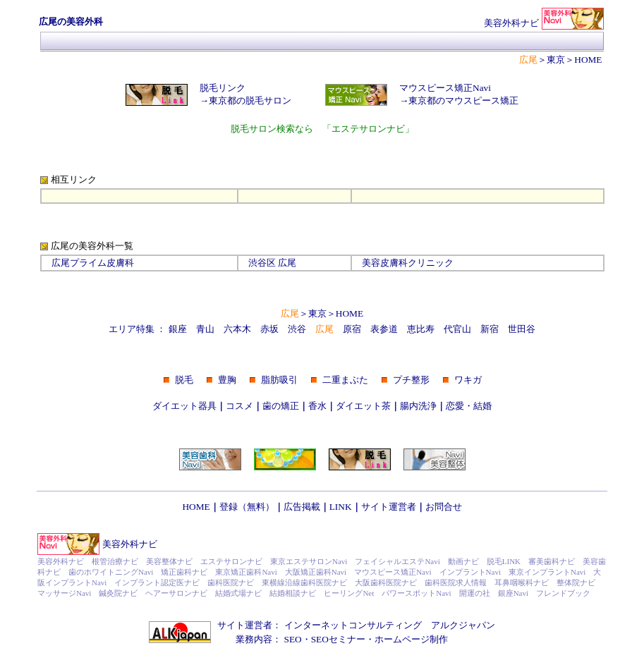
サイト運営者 (389, 507)
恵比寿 (421, 329)
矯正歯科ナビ (184, 572)
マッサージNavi (64, 593)
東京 (556, 60)
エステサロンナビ (231, 561)
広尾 (287, 263)
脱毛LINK (504, 561)
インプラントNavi (470, 572)
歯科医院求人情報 (456, 582)
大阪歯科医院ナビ (386, 582)
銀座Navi (513, 593)
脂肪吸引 (279, 380)
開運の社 (475, 593)
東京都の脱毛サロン (250, 100)
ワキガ (468, 380)
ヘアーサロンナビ (176, 593)
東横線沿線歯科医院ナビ (304, 582)
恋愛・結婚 (469, 406)
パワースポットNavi (416, 593)
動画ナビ (463, 561)
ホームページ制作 (411, 639)
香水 (317, 406)
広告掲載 (302, 507)
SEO (293, 639)
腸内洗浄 (418, 406)
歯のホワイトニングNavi (111, 572)
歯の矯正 (281, 406)
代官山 (457, 329)
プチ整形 (411, 380)
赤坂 (269, 329)
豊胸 (227, 380)
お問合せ (444, 507)
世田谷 (522, 329)
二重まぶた (345, 380)
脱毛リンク (223, 88)
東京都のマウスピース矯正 (463, 100)
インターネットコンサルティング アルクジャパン (390, 625)
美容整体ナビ (169, 561)
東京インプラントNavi (547, 572)
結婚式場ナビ (238, 593)
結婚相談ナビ (293, 593)
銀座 (178, 329)
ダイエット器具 (184, 406)
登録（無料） (247, 507)
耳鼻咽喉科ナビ (522, 582)
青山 (205, 329)
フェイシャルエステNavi (397, 561)
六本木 (237, 329)
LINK (341, 507)
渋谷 (297, 329)
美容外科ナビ (130, 544)
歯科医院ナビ (231, 582)
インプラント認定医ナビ (157, 582)
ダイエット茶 (363, 406)
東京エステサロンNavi (309, 561)
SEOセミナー (338, 639)
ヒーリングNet (349, 593)
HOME (588, 60)
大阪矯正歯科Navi (316, 572)
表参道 (384, 329)
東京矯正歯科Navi (246, 572)
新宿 (490, 329)
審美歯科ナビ (552, 561)
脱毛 (184, 380)
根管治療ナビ (115, 561)
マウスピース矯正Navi (445, 88)
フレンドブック (563, 593)
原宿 (352, 329)
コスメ (239, 406)
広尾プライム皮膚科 (93, 263)
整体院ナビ (576, 582)
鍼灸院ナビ (118, 593)
